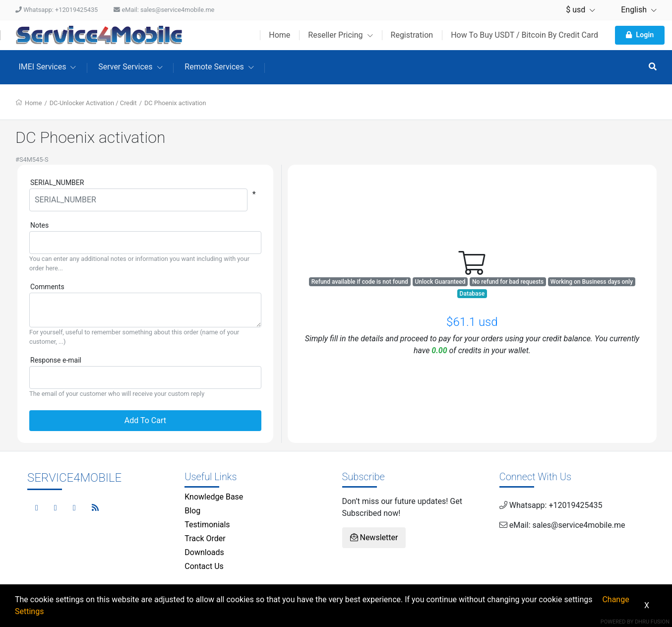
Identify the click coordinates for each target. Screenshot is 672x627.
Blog (192, 511)
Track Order (205, 538)
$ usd (580, 10)
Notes (39, 225)
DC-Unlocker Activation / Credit (93, 103)
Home (279, 35)
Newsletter (374, 537)
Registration (412, 35)
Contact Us (204, 566)
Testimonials (207, 525)
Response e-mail (56, 360)
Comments (47, 287)
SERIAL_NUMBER (57, 183)
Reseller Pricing (340, 35)
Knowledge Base (214, 497)
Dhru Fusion (652, 622)
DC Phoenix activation (175, 103)
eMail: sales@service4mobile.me (164, 10)
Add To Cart (145, 420)
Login (640, 35)
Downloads (204, 552)
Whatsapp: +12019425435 (57, 10)
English (634, 10)
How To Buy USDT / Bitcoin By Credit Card (524, 35)
